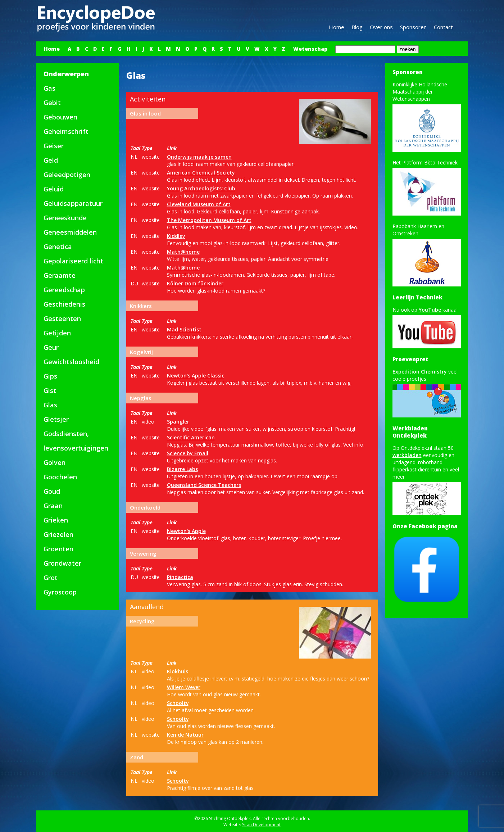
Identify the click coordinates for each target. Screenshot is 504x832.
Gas (49, 88)
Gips (50, 376)
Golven (55, 462)
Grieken (56, 520)
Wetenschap (310, 49)
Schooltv (178, 703)
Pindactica (180, 577)
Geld (51, 160)
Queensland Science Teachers (204, 485)
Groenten (58, 549)
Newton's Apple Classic (196, 376)
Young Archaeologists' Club (201, 188)
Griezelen (58, 534)
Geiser (54, 146)
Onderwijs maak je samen (199, 157)
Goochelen (60, 477)
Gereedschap (64, 290)
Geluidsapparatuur (73, 203)
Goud (52, 491)
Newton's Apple (186, 531)
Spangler (178, 422)
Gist (50, 390)
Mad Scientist (184, 329)
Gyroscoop (60, 592)
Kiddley (176, 236)
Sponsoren (413, 27)
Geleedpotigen (67, 175)
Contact (443, 27)
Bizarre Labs (182, 469)
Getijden (57, 333)
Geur (51, 347)
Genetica (58, 247)
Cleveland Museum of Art (199, 204)
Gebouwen (60, 117)
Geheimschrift (66, 131)
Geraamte (60, 275)
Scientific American (191, 437)
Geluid (54, 189)
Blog (357, 27)
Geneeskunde (65, 218)
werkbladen (407, 455)
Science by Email (188, 453)
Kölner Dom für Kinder (195, 283)
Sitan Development (261, 825)
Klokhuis (178, 671)
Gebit (52, 103)
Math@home (183, 252)
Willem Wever (184, 687)
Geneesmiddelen (70, 232)
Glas (50, 405)
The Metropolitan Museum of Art (209, 220)
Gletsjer (56, 419)
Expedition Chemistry (420, 372)
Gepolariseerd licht (73, 261)
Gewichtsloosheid (71, 362)
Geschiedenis (64, 304)
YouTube (431, 310)
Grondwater (62, 563)
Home (337, 27)
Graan (53, 506)
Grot (51, 578)
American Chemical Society (201, 173)
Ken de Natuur (185, 735)
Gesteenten (62, 318)
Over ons (381, 27)
